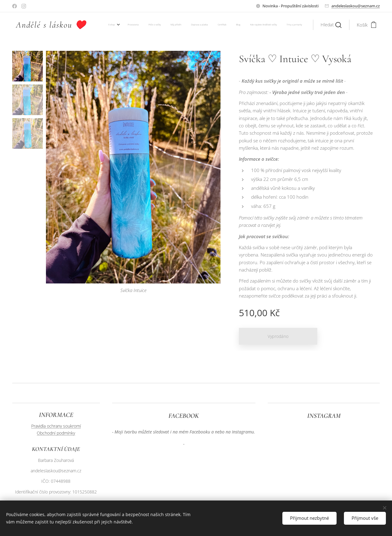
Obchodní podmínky (56, 433)
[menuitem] (224, 25)
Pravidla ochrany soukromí (56, 426)
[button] (331, 25)
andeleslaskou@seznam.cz (356, 6)
